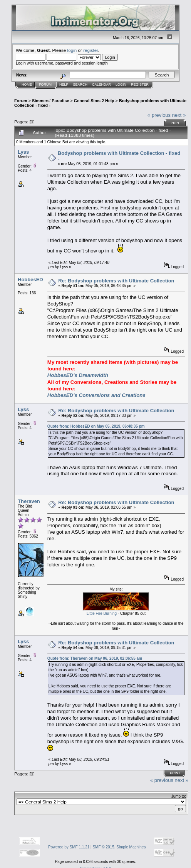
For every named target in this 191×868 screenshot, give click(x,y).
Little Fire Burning (102, 613)
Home (27, 85)
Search (80, 85)
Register (140, 85)
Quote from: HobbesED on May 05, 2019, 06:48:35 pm (96, 426)
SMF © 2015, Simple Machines (119, 847)
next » (179, 115)
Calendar (101, 85)
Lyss (23, 152)
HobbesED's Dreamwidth (78, 375)
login (72, 50)
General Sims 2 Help (94, 101)
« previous (159, 115)
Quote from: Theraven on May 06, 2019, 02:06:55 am (95, 658)
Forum (45, 85)
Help (64, 85)
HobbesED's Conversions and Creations (96, 395)
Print (176, 123)
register (90, 50)
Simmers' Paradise (50, 101)
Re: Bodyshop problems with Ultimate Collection (116, 281)
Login (121, 85)
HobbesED (30, 280)
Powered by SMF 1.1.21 (69, 847)
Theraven (29, 501)
